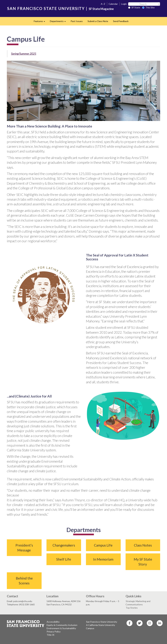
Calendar (113, 4)
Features (41, 22)
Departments (59, 22)
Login (124, 4)
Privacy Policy (54, 632)
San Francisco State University (102, 622)
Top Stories (132, 608)
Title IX (50, 635)
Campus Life (103, 545)
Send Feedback (121, 21)
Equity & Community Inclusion (62, 625)
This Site (148, 7)
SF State (134, 7)
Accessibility (53, 622)
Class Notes (143, 545)
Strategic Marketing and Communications (138, 603)
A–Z (103, 4)
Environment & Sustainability (61, 628)
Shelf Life (64, 559)
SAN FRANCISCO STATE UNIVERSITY (46, 8)
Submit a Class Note (98, 21)
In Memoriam (103, 559)
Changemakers (64, 545)
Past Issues (77, 21)
